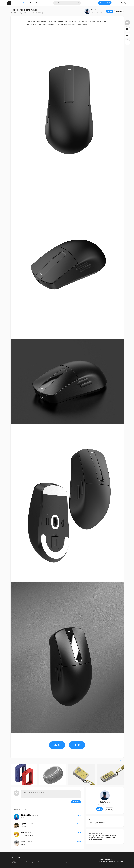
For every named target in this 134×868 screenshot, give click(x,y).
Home (17, 3)
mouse (92, 823)
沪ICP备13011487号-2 (35, 862)
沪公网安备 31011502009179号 (19, 862)
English (18, 858)
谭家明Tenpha (95, 10)
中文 (12, 858)
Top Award (33, 3)
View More (120, 761)
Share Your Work (105, 3)
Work (24, 3)
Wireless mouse (100, 823)
